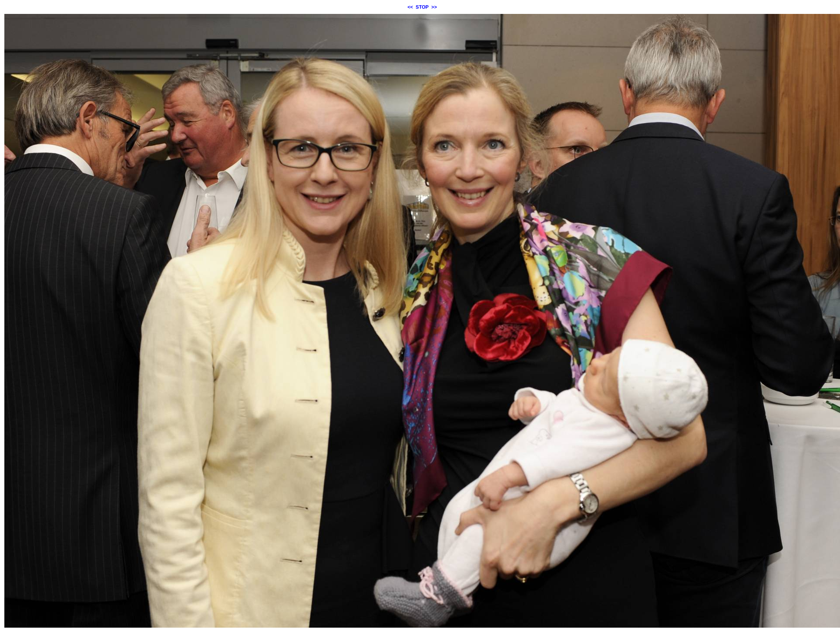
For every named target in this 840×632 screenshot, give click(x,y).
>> (434, 7)
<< (410, 7)
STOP (422, 7)
